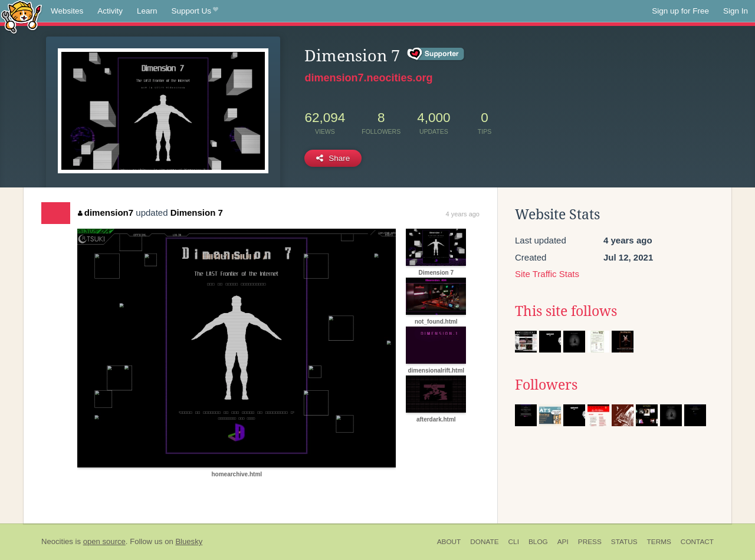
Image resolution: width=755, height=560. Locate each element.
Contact (697, 542)
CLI (514, 542)
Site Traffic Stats (547, 274)
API (563, 542)
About (449, 542)
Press (590, 542)
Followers (546, 385)
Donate (484, 542)
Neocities (57, 541)
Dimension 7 (197, 213)
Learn (147, 11)
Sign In (736, 11)
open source (104, 541)
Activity (110, 11)
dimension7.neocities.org (368, 78)
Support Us (195, 11)
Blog (538, 542)
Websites (67, 11)
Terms (659, 542)
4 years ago (463, 214)
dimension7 (106, 213)
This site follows (566, 311)
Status (624, 542)
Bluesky (189, 541)
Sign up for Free (680, 11)
